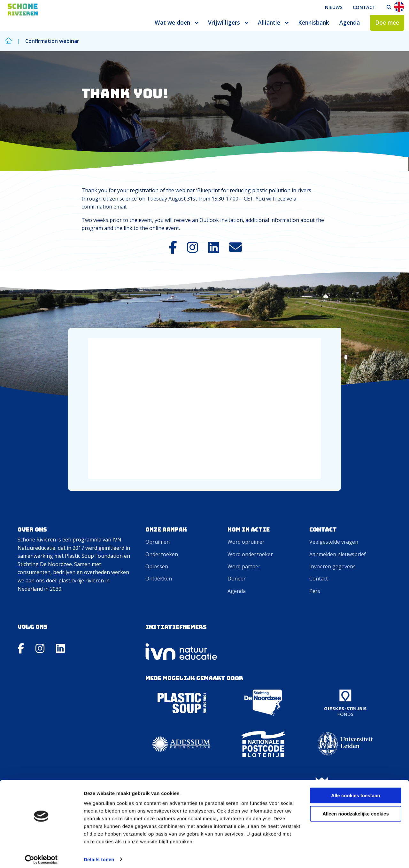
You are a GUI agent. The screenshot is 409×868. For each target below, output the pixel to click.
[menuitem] (334, 7)
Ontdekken (159, 579)
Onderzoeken (162, 554)
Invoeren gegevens (332, 566)
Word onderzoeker (250, 554)
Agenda (350, 22)
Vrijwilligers (224, 22)
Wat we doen (172, 22)
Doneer (237, 579)
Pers (315, 591)
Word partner (244, 566)
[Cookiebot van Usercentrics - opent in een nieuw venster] (41, 856)
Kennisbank (314, 22)
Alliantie (269, 22)
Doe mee (387, 22)
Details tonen (99, 855)
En (399, 7)
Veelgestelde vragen (334, 542)
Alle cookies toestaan (355, 792)
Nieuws (334, 7)
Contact (364, 7)
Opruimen (158, 542)
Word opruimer (246, 542)
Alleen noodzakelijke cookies (356, 810)
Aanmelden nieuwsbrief (338, 554)
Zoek (389, 7)
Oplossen (157, 566)
